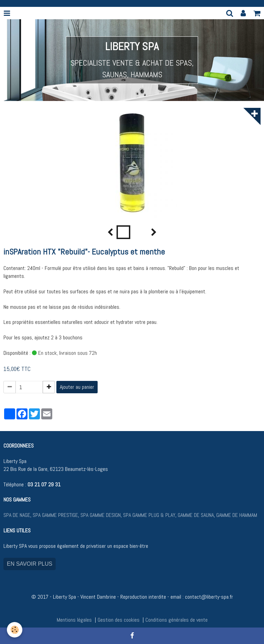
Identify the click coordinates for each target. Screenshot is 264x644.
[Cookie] (15, 630)
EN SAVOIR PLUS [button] (30, 564)
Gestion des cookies (119, 620)
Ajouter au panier (77, 387)
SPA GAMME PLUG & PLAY (149, 515)
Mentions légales (74, 620)
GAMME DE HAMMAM (237, 515)
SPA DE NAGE (17, 515)
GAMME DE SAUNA (195, 515)
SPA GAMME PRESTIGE (55, 515)
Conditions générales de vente (177, 620)
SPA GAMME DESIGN (101, 515)
